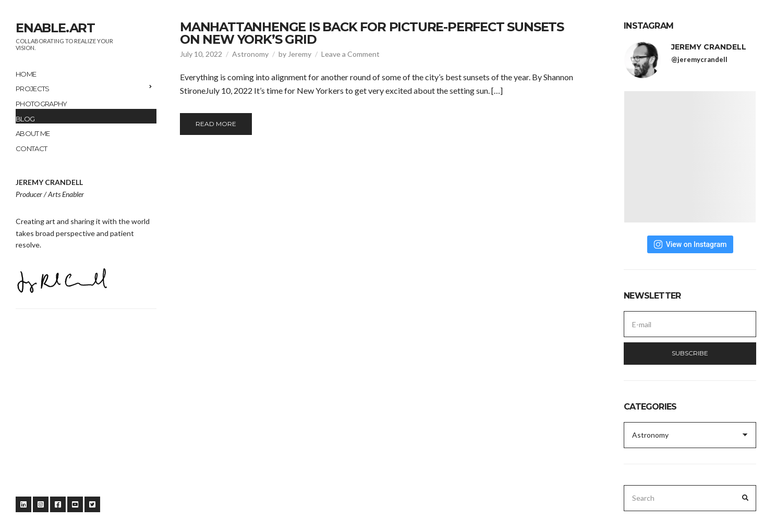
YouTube (75, 504)
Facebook (58, 504)
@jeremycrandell (699, 59)
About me (33, 133)
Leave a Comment (350, 54)
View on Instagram (690, 244)
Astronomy (250, 54)
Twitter (92, 504)
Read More (216, 124)
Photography (41, 104)
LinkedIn (23, 504)
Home (26, 74)
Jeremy (300, 54)
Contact (31, 149)
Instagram (41, 504)
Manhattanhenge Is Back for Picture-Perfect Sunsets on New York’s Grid (372, 33)
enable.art (55, 28)
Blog (25, 119)
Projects (33, 89)
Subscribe (690, 353)
